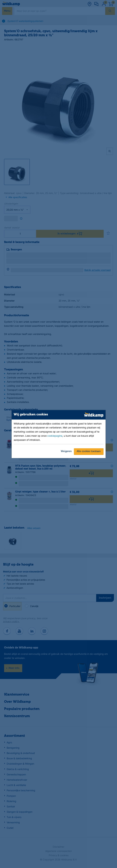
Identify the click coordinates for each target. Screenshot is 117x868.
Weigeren (66, 451)
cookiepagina (55, 436)
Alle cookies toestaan (89, 451)
